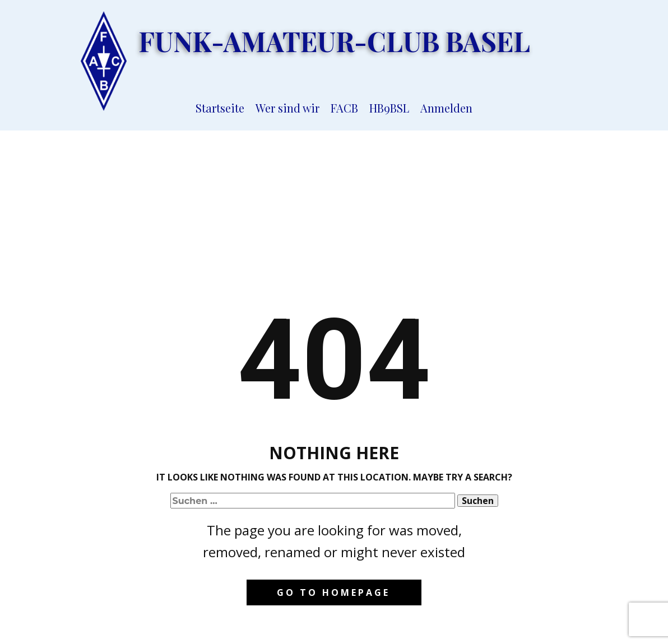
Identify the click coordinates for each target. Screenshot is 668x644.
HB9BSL (389, 108)
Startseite (220, 108)
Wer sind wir (287, 108)
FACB (344, 108)
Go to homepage (333, 592)
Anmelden (446, 108)
